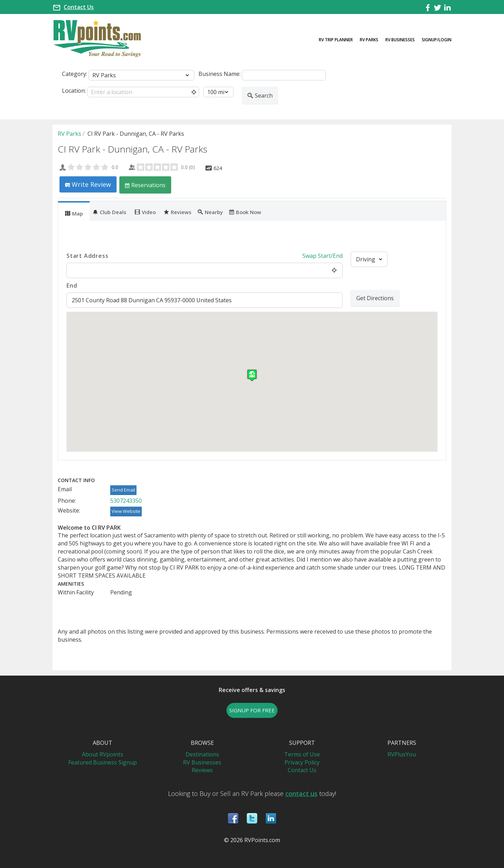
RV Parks (369, 40)
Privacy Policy (302, 762)
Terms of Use (302, 754)
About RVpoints (103, 754)
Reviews (178, 212)
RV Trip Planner (336, 40)
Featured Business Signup (103, 762)
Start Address (87, 256)
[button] (252, 375)
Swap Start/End (323, 256)
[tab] (74, 211)
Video (145, 212)
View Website (126, 511)
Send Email (123, 490)
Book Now (245, 212)
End (72, 285)
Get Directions (375, 298)
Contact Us (79, 7)
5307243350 (126, 501)
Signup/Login (437, 40)
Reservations (145, 185)
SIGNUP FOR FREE (252, 710)
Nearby (210, 212)
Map (74, 213)
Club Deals (110, 212)
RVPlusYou (402, 754)
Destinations (202, 754)
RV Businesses (400, 40)
